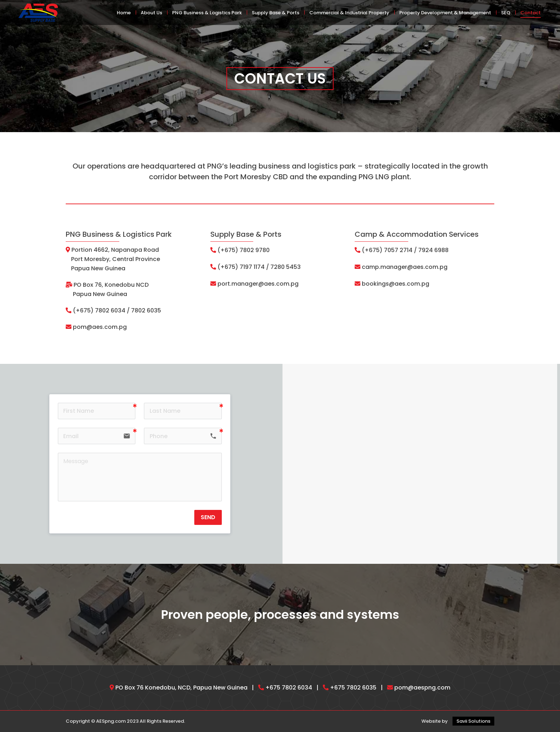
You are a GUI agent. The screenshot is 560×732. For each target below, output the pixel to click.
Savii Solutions (473, 721)
